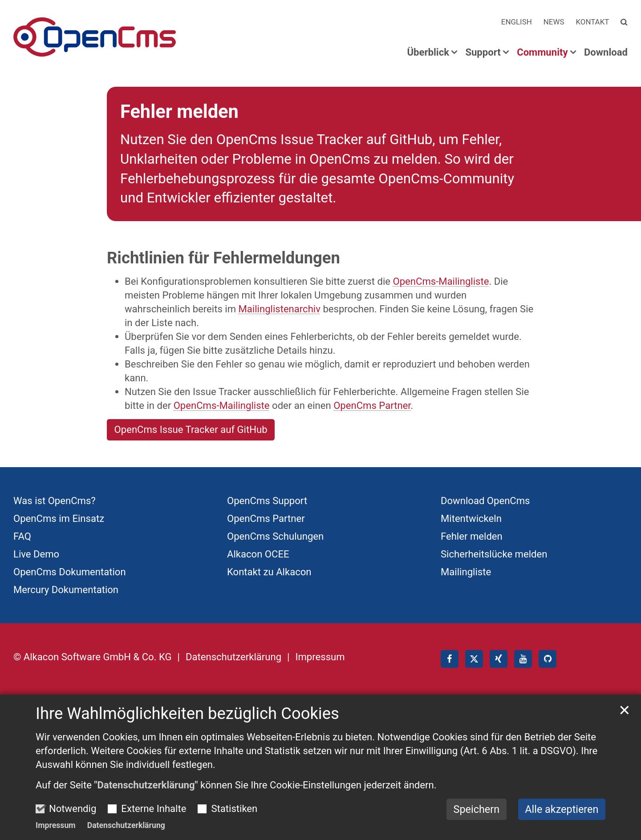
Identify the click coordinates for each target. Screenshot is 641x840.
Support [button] (483, 53)
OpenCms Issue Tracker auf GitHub (191, 429)
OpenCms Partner (372, 405)
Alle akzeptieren (562, 809)
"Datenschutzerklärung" (146, 785)
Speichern (477, 809)
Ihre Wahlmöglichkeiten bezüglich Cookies (187, 713)
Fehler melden (179, 111)
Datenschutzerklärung (126, 825)
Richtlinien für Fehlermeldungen (223, 258)
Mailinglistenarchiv (280, 309)
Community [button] (542, 53)
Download (606, 53)
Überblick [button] (428, 53)
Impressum (56, 825)
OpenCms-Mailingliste (441, 281)
